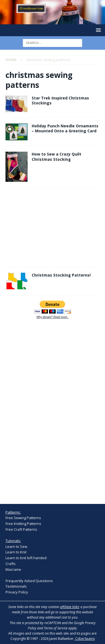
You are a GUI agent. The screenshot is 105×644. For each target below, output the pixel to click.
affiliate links (69, 607)
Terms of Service (56, 628)
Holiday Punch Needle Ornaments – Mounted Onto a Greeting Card (65, 128)
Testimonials (16, 586)
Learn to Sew (16, 546)
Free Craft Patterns (21, 529)
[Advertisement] (22, 226)
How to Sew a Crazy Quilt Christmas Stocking (56, 157)
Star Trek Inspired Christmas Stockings (60, 100)
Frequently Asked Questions (29, 581)
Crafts (11, 564)
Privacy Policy (17, 592)
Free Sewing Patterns (23, 518)
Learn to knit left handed (26, 558)
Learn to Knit (16, 552)
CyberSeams (85, 639)
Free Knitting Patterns (23, 524)
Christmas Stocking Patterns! (61, 275)
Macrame (13, 569)
